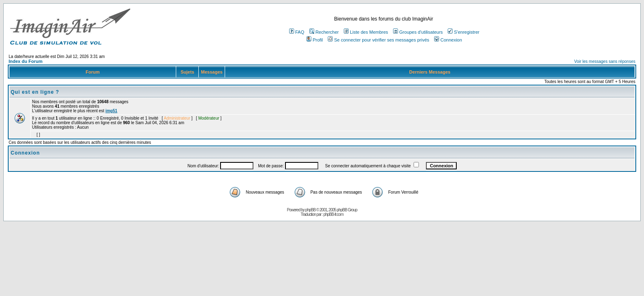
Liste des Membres (366, 32)
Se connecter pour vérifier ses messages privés (378, 40)
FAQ (297, 32)
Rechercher (324, 32)
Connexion (448, 40)
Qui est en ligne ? (35, 92)
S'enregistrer (463, 32)
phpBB (310, 210)
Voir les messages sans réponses (605, 61)
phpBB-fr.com (333, 214)
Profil (315, 40)
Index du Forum (26, 61)
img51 (112, 111)
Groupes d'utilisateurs (418, 32)
